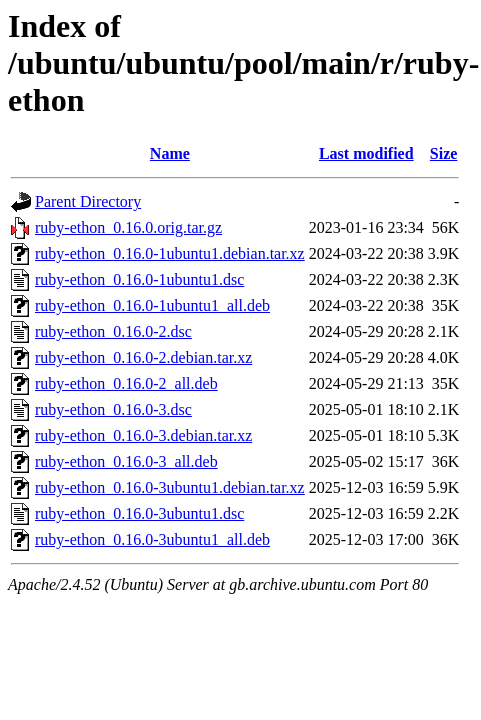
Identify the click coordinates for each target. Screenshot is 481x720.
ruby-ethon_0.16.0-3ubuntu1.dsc (139, 513)
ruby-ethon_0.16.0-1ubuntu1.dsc (139, 279)
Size (444, 153)
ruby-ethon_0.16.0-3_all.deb (126, 461)
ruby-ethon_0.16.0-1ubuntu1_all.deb (152, 305)
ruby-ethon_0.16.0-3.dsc (113, 409)
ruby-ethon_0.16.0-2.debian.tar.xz (143, 357)
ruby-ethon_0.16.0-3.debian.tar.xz (143, 435)
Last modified (366, 153)
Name (170, 153)
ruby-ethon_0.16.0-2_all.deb (126, 383)
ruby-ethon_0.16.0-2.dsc (113, 331)
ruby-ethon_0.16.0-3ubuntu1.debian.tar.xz (170, 487)
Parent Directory (88, 201)
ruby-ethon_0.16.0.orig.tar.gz (128, 227)
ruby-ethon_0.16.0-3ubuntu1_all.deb (152, 539)
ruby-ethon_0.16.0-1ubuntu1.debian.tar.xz (170, 253)
